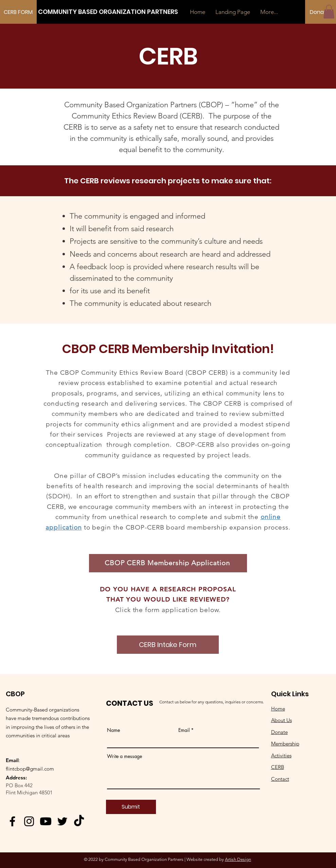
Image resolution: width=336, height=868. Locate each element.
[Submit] (131, 807)
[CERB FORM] (18, 12)
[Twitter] (62, 821)
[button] (329, 12)
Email (184, 730)
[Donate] (320, 12)
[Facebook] (12, 821)
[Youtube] (46, 821)
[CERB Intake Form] (168, 645)
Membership (285, 744)
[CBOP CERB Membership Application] (168, 563)
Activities (281, 755)
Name (113, 730)
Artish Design (238, 859)
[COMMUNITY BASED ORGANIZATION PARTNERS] (108, 12)
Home (278, 709)
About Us (281, 720)
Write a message (125, 756)
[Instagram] (29, 821)
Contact (280, 779)
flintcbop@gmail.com (30, 769)
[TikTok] (79, 821)
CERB (278, 767)
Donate (279, 732)
